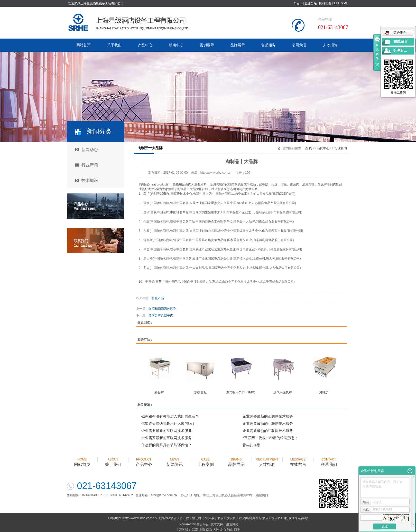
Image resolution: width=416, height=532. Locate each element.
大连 (216, 530)
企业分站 (311, 3)
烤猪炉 (324, 392)
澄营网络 (232, 524)
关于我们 (114, 45)
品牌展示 (238, 45)
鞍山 (230, 530)
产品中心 (145, 45)
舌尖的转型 (252, 445)
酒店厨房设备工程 (230, 518)
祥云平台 (203, 524)
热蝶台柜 (200, 392)
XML (345, 3)
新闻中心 (176, 45)
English (298, 3)
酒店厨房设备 (252, 518)
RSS (336, 3)
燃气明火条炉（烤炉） (242, 392)
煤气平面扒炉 (283, 392)
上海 (202, 530)
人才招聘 (330, 45)
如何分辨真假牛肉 (161, 315)
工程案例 (206, 460)
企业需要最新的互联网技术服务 (268, 416)
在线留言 (298, 460)
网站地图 (325, 3)
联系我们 (329, 460)
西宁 (237, 530)
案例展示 (207, 45)
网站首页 (84, 45)
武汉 (195, 530)
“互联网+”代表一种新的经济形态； (270, 438)
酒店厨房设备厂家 (275, 518)
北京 (223, 530)
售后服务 (269, 45)
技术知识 (90, 180)
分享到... (400, 51)
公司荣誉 (299, 45)
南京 (209, 530)
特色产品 (158, 298)
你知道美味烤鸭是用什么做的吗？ (168, 424)
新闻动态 (90, 150)
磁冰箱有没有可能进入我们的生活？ (170, 416)
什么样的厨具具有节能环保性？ (167, 445)
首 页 (308, 148)
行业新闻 (90, 165)
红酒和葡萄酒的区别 (162, 309)
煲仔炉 (159, 392)
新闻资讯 (175, 460)
